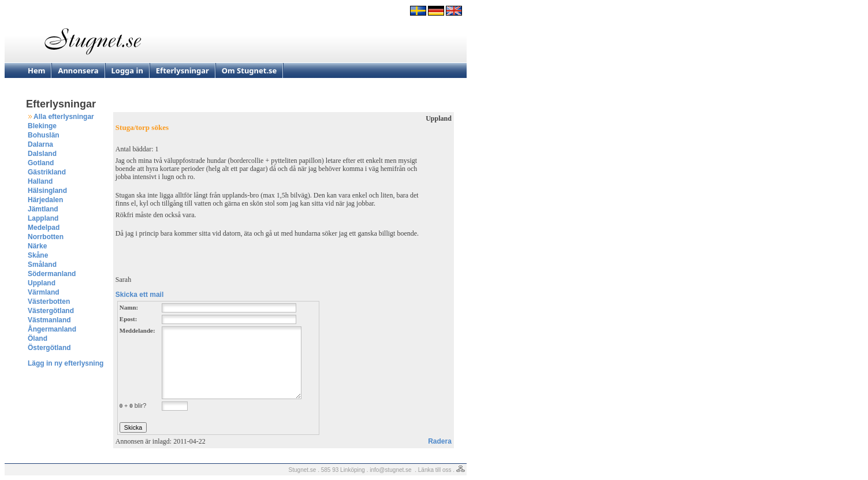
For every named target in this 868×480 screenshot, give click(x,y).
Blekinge (42, 126)
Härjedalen (45, 200)
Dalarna (40, 144)
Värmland (44, 292)
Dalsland (42, 154)
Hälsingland (47, 191)
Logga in (127, 70)
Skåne (38, 255)
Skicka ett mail (139, 295)
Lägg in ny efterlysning (66, 363)
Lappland (43, 218)
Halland (40, 181)
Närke (37, 246)
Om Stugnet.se (249, 70)
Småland (42, 265)
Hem (36, 70)
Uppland (42, 283)
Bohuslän (44, 135)
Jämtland (43, 209)
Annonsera (78, 70)
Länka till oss (435, 470)
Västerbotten (49, 302)
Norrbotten (46, 237)
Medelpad (44, 228)
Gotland (41, 163)
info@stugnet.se (390, 470)
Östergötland (49, 348)
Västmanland (49, 320)
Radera (440, 441)
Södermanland (52, 274)
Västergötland (51, 311)
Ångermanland (52, 329)
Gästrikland (47, 172)
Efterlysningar (182, 70)
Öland (38, 338)
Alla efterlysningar (64, 117)
